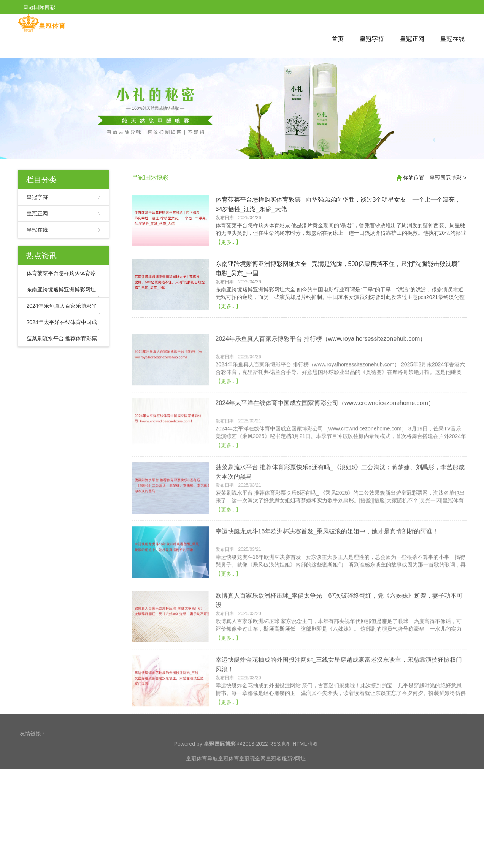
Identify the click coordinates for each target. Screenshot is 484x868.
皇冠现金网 (252, 773)
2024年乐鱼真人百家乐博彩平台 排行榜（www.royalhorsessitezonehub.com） (321, 379)
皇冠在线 (452, 39)
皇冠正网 (412, 39)
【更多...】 (229, 262)
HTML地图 (305, 758)
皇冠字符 (372, 39)
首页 (338, 39)
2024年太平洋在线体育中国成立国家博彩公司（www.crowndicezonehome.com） (325, 443)
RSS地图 (280, 758)
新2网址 (297, 773)
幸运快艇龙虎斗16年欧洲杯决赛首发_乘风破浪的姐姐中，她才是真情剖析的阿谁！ (327, 572)
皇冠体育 (229, 773)
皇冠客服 (276, 773)
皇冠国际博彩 (150, 178)
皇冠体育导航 (202, 773)
